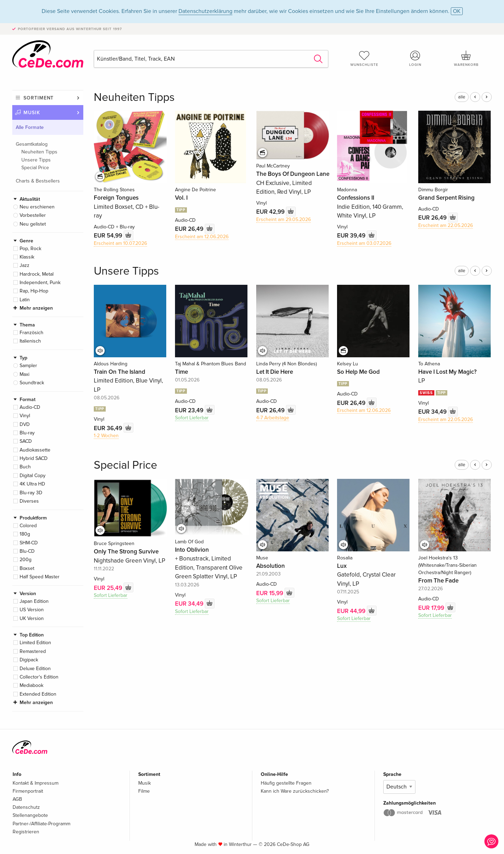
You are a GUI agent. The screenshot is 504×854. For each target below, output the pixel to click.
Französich (31, 333)
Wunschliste (364, 58)
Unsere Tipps (36, 160)
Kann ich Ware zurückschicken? (295, 791)
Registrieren (26, 832)
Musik (32, 113)
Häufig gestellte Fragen (286, 783)
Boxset (27, 568)
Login (415, 58)
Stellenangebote (30, 815)
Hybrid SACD (34, 458)
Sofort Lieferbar (192, 418)
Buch (25, 467)
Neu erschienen (37, 207)
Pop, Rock (30, 249)
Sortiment (38, 98)
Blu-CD (27, 551)
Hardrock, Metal (37, 274)
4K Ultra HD (32, 484)
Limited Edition (35, 643)
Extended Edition (38, 694)
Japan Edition (34, 601)
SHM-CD (29, 543)
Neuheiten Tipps (39, 152)
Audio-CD (30, 407)
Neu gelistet (33, 224)
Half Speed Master (40, 577)
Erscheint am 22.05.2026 (446, 225)
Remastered (33, 651)
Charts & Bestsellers (38, 181)
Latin (25, 300)
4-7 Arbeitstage (273, 418)
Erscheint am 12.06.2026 (202, 237)
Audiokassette (35, 450)
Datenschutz (26, 807)
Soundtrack (32, 383)
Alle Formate (30, 127)
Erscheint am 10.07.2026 (120, 243)
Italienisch (30, 341)
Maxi (24, 374)
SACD (26, 441)
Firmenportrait (28, 791)
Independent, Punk (40, 283)
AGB (17, 799)
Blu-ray (27, 433)
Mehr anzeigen (36, 308)
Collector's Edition (39, 677)
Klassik (27, 257)
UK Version (32, 618)
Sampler (28, 366)
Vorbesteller (33, 215)
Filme (144, 791)
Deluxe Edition (35, 669)
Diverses (29, 501)
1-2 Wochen (106, 436)
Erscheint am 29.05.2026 (283, 219)
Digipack (29, 660)
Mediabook (31, 685)
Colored (28, 526)
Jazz (24, 265)
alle (462, 97)
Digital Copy (33, 476)
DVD (25, 424)
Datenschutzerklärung (205, 11)
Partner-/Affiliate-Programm (41, 824)
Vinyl (25, 416)
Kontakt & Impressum (36, 783)
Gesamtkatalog (32, 144)
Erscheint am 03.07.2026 (364, 243)
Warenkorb (466, 58)
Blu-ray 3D (31, 493)
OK (457, 11)
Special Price (35, 168)
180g (25, 534)
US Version (32, 610)
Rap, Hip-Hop (34, 291)
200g (26, 560)
